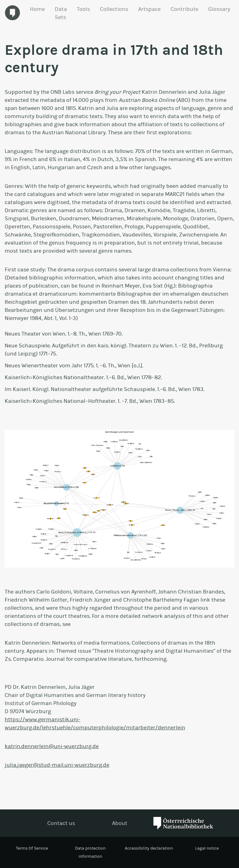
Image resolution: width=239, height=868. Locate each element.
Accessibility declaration (149, 848)
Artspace (149, 9)
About (120, 823)
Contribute (184, 9)
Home (37, 9)
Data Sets (61, 13)
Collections (114, 9)
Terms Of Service (32, 848)
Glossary (219, 9)
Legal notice (207, 848)
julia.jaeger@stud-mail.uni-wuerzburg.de (57, 765)
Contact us (61, 823)
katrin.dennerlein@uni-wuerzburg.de (52, 746)
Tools (83, 9)
